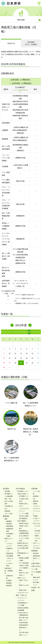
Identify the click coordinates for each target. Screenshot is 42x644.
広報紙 (35, 504)
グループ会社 (9, 514)
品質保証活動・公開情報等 (9, 571)
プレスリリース (22, 598)
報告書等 (9, 583)
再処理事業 (10, 526)
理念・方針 (8, 499)
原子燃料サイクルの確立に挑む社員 (24, 499)
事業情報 (21, 16)
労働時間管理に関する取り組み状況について (24, 618)
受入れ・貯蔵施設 (31, 43)
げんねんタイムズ (23, 593)
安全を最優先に (22, 521)
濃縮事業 (9, 521)
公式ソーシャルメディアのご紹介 (36, 546)
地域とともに (21, 578)
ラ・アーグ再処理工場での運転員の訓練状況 (24, 516)
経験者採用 (36, 556)
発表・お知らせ (21, 595)
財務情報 (7, 511)
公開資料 (9, 581)
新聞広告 (36, 501)
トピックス (21, 600)
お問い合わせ (36, 566)
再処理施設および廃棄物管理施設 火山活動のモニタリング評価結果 (24, 536)
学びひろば (36, 523)
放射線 (37, 536)
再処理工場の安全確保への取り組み (24, 526)
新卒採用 (36, 553)
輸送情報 (9, 586)
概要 (6, 519)
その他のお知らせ (23, 613)
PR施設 (35, 516)
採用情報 (34, 551)
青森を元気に (23, 590)
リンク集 (34, 569)
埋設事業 (9, 524)
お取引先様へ (36, 563)
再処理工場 (11, 43)
